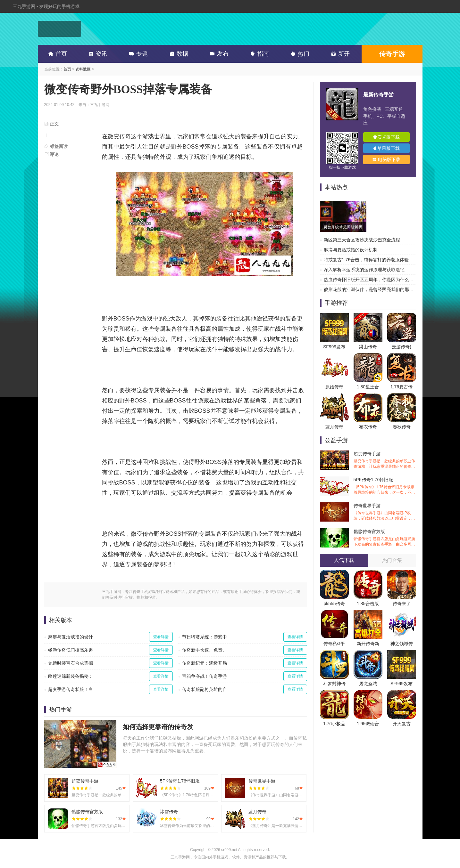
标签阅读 (56, 146)
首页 (56, 54)
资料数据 (83, 69)
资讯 (97, 54)
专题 (137, 54)
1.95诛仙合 (368, 724)
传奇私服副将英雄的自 (205, 689)
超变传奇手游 (385, 460)
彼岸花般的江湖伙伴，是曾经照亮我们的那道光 (371, 289)
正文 (52, 124)
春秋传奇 (402, 427)
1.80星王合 (368, 387)
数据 (178, 54)
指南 (258, 54)
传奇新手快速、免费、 (205, 650)
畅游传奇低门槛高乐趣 (71, 650)
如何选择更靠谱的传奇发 (158, 727)
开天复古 (402, 724)
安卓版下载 (386, 137)
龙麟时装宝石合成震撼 (71, 663)
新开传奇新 (368, 644)
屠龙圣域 (368, 684)
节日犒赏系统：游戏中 (205, 637)
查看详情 (161, 637)
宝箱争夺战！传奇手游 (205, 676)
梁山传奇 (368, 347)
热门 (299, 54)
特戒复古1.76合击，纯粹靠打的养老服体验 (366, 260)
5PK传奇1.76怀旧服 (385, 486)
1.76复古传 (401, 387)
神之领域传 (402, 644)
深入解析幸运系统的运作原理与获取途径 (364, 270)
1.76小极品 (334, 724)
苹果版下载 (386, 148)
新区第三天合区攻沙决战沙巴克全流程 (362, 240)
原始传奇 (334, 387)
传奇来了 (402, 604)
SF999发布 (334, 347)
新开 (339, 54)
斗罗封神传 (334, 684)
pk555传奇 (334, 604)
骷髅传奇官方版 (385, 538)
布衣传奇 (368, 427)
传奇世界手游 (385, 512)
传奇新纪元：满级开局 (205, 663)
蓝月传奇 (334, 427)
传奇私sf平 (334, 644)
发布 (218, 54)
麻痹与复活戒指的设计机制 (351, 250)
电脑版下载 (386, 159)
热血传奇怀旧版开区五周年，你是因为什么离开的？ (375, 280)
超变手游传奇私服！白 (71, 689)
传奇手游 (392, 54)
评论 (52, 154)
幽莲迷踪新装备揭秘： (71, 676)
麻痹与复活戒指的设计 (71, 637)
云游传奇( (401, 347)
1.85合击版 (368, 604)
